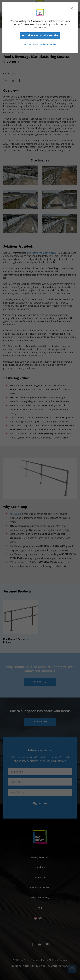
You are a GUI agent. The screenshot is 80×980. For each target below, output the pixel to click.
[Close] (72, 8)
